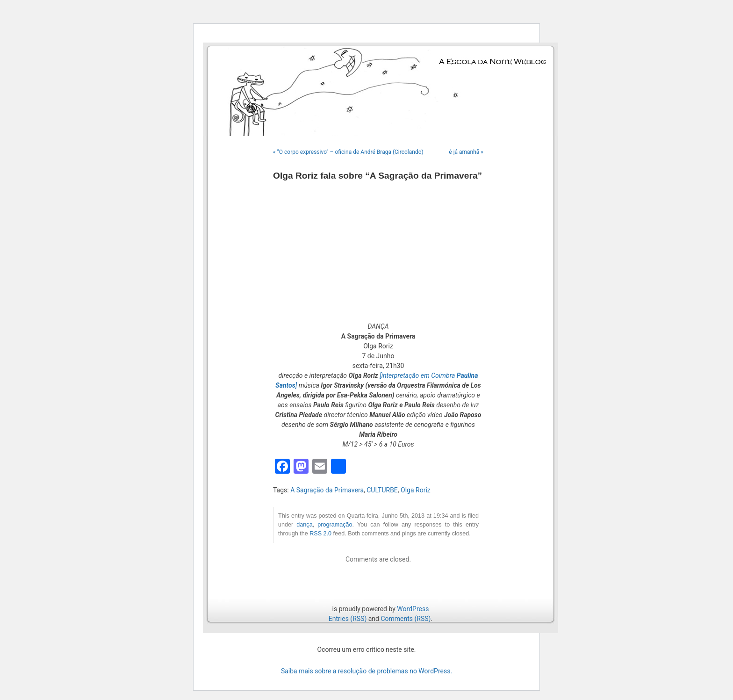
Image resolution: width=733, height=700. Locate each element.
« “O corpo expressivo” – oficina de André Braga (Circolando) (348, 152)
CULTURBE (382, 490)
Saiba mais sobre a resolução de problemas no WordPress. (366, 671)
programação (335, 525)
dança (304, 525)
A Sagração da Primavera (327, 490)
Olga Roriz (416, 490)
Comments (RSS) (406, 619)
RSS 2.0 (320, 534)
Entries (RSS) (348, 619)
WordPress (413, 609)
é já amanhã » (466, 152)
